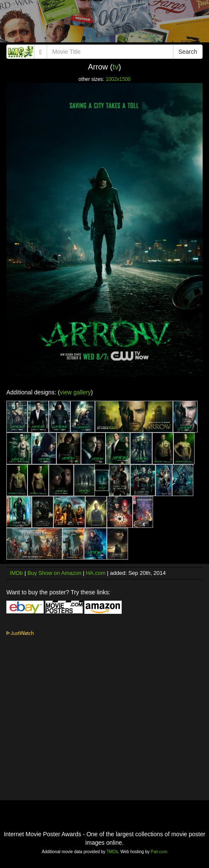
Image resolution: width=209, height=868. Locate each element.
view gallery (75, 392)
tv (115, 67)
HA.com (95, 573)
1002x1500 (118, 79)
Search (188, 52)
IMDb (16, 573)
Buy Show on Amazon (54, 573)
